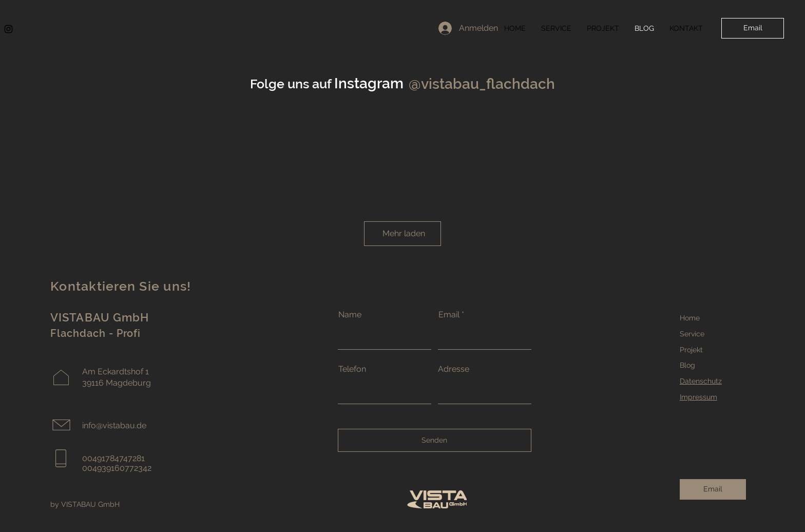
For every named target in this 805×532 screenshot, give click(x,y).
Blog (687, 365)
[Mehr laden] (402, 234)
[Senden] (435, 440)
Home (690, 318)
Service (692, 334)
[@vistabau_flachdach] (481, 84)
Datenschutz (701, 381)
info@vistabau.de (114, 425)
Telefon (352, 369)
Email (449, 315)
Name (350, 315)
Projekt (691, 350)
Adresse (454, 369)
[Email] (753, 28)
